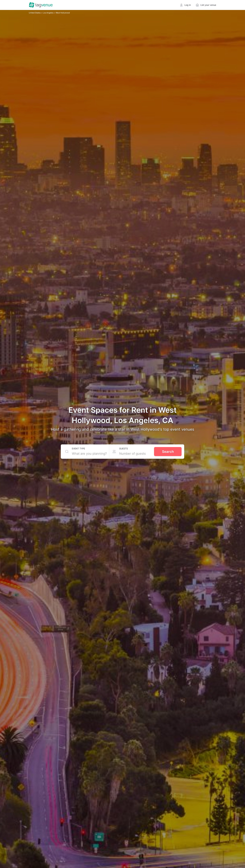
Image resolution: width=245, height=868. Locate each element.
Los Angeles (48, 13)
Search (168, 452)
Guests (124, 449)
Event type (78, 449)
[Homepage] (41, 5)
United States (35, 13)
